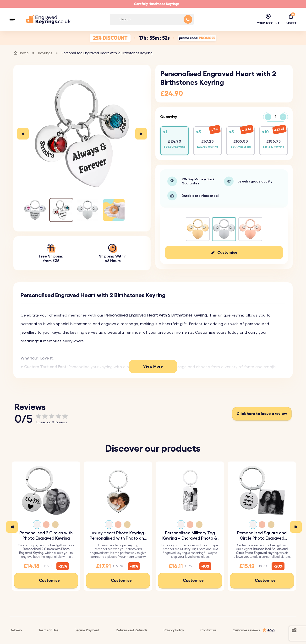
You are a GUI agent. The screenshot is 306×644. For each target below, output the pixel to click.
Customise (227, 252)
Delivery (16, 630)
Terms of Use (48, 630)
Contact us (208, 630)
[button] (12, 19)
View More (153, 366)
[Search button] (188, 19)
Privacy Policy (174, 630)
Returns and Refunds (131, 630)
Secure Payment (87, 630)
